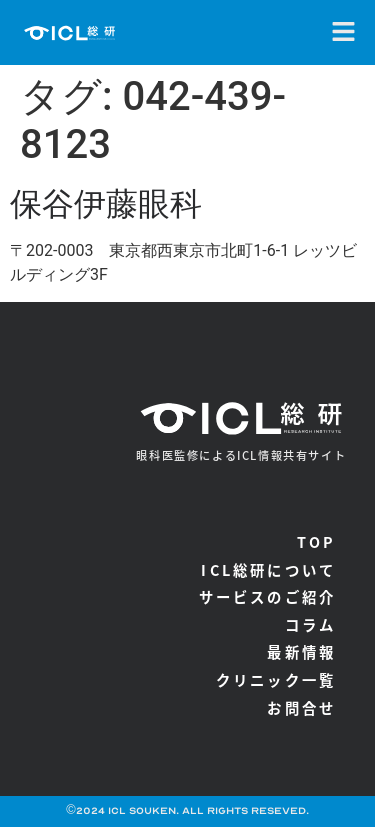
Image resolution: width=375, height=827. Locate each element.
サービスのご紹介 (268, 596)
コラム (311, 624)
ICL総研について (268, 569)
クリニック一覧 (276, 679)
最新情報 (301, 651)
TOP (317, 541)
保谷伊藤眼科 (106, 204)
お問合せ (301, 707)
